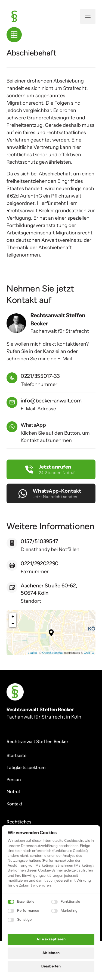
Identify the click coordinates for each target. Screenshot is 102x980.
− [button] (13, 624)
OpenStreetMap (53, 653)
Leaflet (32, 653)
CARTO (89, 653)
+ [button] (13, 617)
